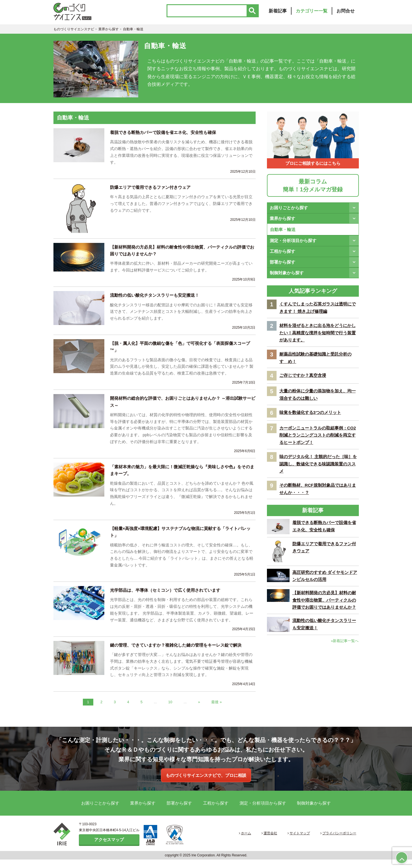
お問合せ (346, 13)
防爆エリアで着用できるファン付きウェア (153, 190)
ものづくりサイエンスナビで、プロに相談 (206, 783)
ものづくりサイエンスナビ (82, 13)
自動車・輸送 (283, 232)
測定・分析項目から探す (293, 244)
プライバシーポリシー (341, 842)
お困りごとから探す (289, 210)
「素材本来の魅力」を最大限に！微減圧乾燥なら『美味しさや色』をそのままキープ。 (182, 476)
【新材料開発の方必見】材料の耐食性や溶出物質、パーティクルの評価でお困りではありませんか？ (182, 254)
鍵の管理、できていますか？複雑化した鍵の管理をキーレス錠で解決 (180, 653)
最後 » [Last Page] (216, 710)
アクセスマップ (109, 848)
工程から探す (282, 254)
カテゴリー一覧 (312, 13)
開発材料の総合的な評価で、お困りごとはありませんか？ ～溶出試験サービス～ (181, 407)
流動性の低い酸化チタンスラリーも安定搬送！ (158, 299)
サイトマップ (306, 842)
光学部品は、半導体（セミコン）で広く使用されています (169, 598)
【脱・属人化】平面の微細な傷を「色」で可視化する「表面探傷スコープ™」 (182, 351)
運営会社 (282, 842)
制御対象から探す (287, 276)
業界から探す (282, 221)
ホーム (262, 842)
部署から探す (282, 265)
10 (170, 710)
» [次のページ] (199, 710)
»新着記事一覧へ (345, 661)
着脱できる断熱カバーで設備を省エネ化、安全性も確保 (167, 135)
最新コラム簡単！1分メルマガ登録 (313, 188)
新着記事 (278, 13)
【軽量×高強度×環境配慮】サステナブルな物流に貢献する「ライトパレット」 (183, 539)
